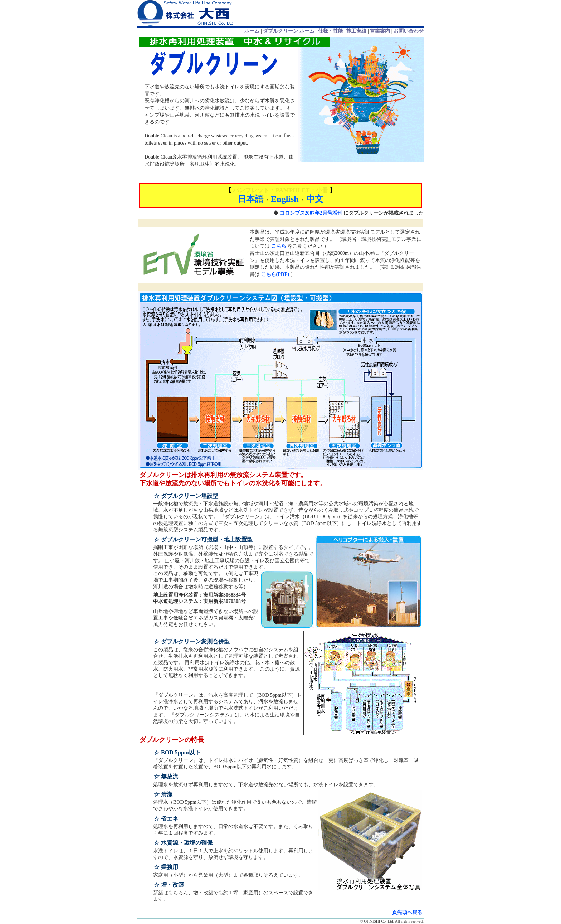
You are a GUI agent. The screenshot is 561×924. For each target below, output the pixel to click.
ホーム (252, 31)
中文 (315, 199)
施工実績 (356, 31)
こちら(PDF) (275, 274)
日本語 (250, 199)
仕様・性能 (331, 31)
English (285, 199)
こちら (279, 246)
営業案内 (380, 31)
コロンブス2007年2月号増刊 (311, 213)
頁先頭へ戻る (407, 912)
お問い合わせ (409, 31)
